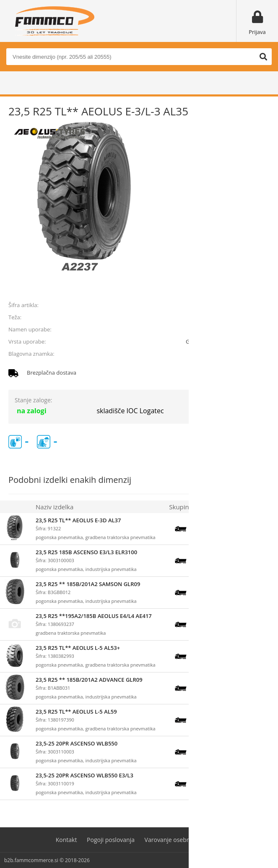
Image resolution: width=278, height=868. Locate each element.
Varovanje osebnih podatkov (184, 840)
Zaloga (208, 507)
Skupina (181, 507)
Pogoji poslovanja (111, 840)
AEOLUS (259, 354)
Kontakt (66, 840)
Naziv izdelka (55, 507)
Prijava (257, 32)
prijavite (257, 286)
